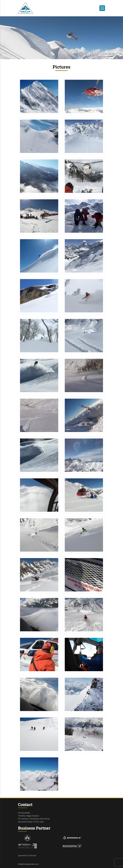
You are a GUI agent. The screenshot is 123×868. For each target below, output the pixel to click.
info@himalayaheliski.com (28, 864)
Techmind (32, 855)
